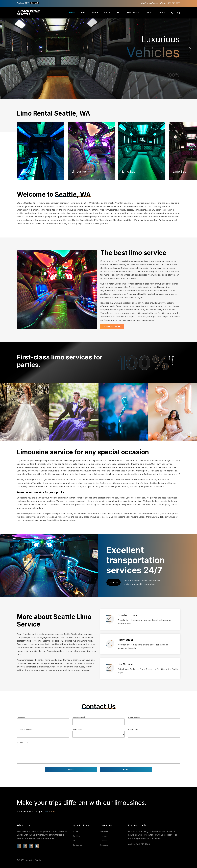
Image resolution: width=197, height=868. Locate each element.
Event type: (77, 730)
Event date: (133, 730)
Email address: (79, 717)
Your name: (21, 717)
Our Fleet (76, 836)
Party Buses (126, 640)
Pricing (108, 13)
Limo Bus (129, 172)
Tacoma (104, 836)
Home (72, 13)
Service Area (133, 13)
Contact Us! (114, 582)
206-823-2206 (174, 3)
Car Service (125, 664)
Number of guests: (25, 730)
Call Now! (34, 3)
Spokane (104, 845)
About (149, 13)
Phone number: (134, 717)
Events (95, 13)
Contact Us (77, 845)
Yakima (103, 840)
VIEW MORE (112, 326)
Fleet (83, 13)
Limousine (28, 172)
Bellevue (104, 831)
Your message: (23, 742)
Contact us (49, 812)
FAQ (119, 13)
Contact (162, 13)
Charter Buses (127, 615)
